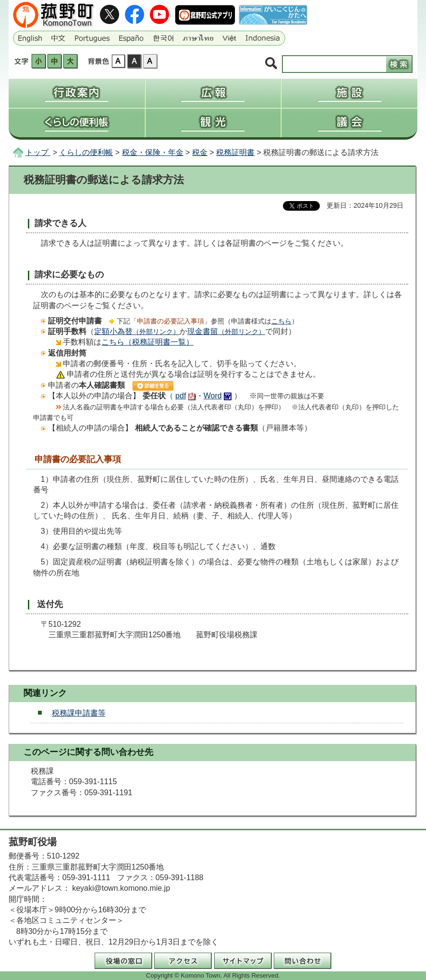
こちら (281, 321)
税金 (200, 152)
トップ (38, 152)
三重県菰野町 (55, 15)
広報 (213, 93)
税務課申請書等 (79, 713)
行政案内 (77, 93)
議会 (349, 123)
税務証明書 (235, 152)
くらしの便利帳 (77, 123)
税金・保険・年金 (153, 152)
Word (213, 396)
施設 (349, 93)
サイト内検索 (271, 64)
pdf (181, 396)
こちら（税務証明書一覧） (147, 342)
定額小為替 (137, 331)
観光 (213, 123)
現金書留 (226, 331)
